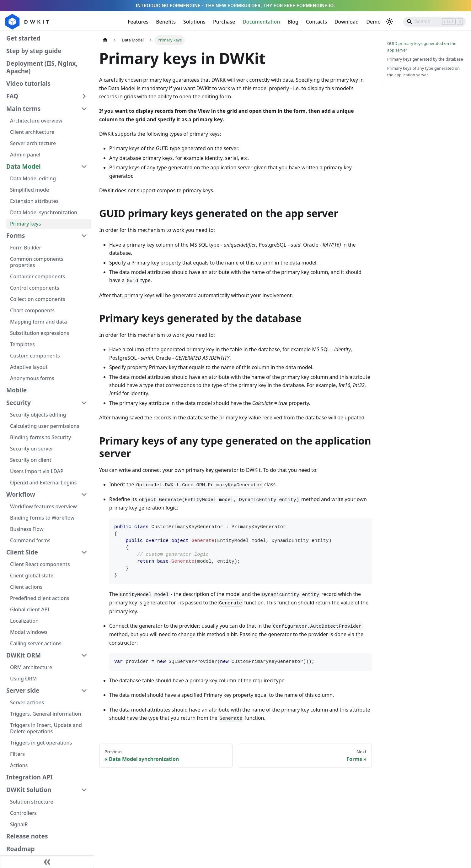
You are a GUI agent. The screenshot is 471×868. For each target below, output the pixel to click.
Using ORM (23, 679)
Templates (22, 344)
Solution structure (32, 802)
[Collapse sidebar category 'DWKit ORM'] (84, 655)
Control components (35, 288)
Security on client (31, 460)
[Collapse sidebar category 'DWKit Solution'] (84, 790)
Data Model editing (33, 178)
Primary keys (26, 224)
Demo (373, 22)
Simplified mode (29, 190)
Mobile (16, 390)
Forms (16, 235)
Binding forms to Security (40, 437)
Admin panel (25, 155)
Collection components (38, 299)
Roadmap (21, 849)
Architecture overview (36, 121)
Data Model (24, 166)
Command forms (30, 540)
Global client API (30, 609)
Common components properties (37, 262)
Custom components (35, 356)
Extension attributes (34, 201)
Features (138, 22)
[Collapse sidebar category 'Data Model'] (84, 167)
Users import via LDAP (37, 471)
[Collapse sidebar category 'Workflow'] (84, 494)
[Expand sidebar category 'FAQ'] (84, 96)
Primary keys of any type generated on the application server (423, 71)
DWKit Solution (29, 790)
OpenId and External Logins (43, 483)
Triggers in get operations (41, 743)
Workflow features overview (43, 506)
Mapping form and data (38, 322)
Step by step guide (34, 51)
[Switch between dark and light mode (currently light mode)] (389, 22)
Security (19, 403)
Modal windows (29, 632)
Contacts (316, 22)
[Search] (435, 22)
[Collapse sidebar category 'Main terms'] (84, 109)
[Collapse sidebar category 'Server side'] (84, 691)
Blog (293, 22)
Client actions (26, 587)
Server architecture (33, 143)
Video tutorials (28, 83)
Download (347, 22)
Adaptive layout (29, 367)
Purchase (224, 22)
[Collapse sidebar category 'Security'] (84, 403)
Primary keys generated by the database (425, 59)
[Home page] (105, 40)
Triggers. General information (46, 714)
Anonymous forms (32, 378)
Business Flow (27, 529)
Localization (24, 621)
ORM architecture (31, 667)
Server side (23, 690)
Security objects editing (38, 415)
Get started (23, 38)
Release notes (27, 836)
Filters (17, 754)
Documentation (261, 22)
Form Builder (26, 248)
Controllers (23, 813)
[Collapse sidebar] (47, 862)
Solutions (194, 22)
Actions (19, 765)
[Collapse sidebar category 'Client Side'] (84, 552)
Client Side (22, 552)
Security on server (32, 449)
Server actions (27, 702)
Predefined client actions (40, 598)
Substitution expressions (40, 333)
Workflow (21, 494)
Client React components (40, 564)
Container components (37, 276)
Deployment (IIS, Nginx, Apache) (42, 67)
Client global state (32, 576)
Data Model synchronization (44, 212)
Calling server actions (36, 643)
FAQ (12, 96)
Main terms (23, 109)
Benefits (166, 22)
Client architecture (32, 132)
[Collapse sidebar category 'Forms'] (84, 236)
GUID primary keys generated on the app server (422, 47)
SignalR (19, 824)
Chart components (32, 310)
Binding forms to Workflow (42, 518)
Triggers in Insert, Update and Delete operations (46, 728)
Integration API (29, 777)
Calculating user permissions (45, 426)
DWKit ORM (24, 655)
